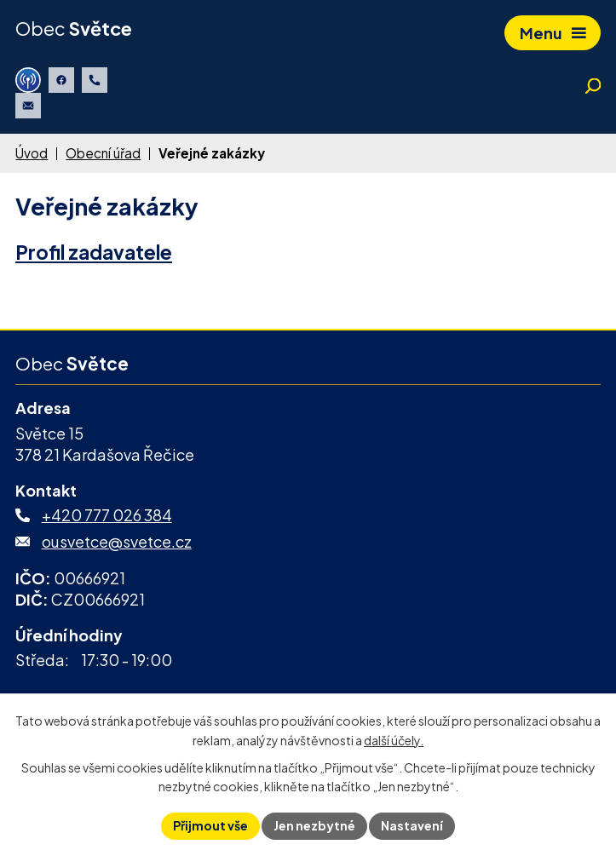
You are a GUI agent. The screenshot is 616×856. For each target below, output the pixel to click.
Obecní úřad (103, 153)
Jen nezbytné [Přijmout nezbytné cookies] (314, 825)
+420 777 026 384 (107, 515)
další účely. (394, 740)
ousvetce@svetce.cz (117, 541)
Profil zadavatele (94, 252)
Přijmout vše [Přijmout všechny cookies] (210, 825)
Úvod (32, 153)
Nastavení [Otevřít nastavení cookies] (412, 825)
